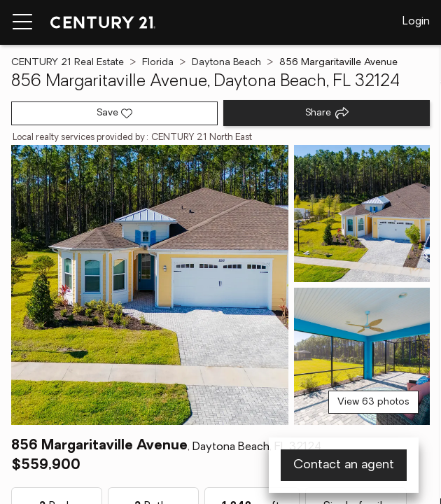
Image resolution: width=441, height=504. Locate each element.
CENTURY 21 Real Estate (68, 63)
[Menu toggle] (22, 22)
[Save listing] (114, 113)
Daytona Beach (226, 63)
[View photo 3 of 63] (362, 356)
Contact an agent (344, 465)
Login (416, 22)
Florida (158, 63)
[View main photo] (150, 285)
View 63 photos (373, 402)
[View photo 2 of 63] (362, 213)
